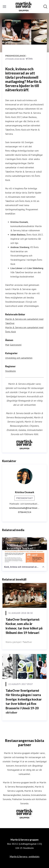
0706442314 (25, 512)
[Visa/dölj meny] (4, 7)
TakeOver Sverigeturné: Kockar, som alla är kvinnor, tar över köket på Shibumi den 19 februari (24, 626)
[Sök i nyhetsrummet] (45, 7)
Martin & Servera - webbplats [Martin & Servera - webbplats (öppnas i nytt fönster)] (25, 856)
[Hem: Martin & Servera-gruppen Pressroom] (24, 7)
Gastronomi (16, 345)
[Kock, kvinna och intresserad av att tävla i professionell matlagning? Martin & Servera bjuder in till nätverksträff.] (24, 550)
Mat (7, 345)
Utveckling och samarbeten (19, 358)
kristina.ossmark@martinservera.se (24, 508)
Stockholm (11, 371)
